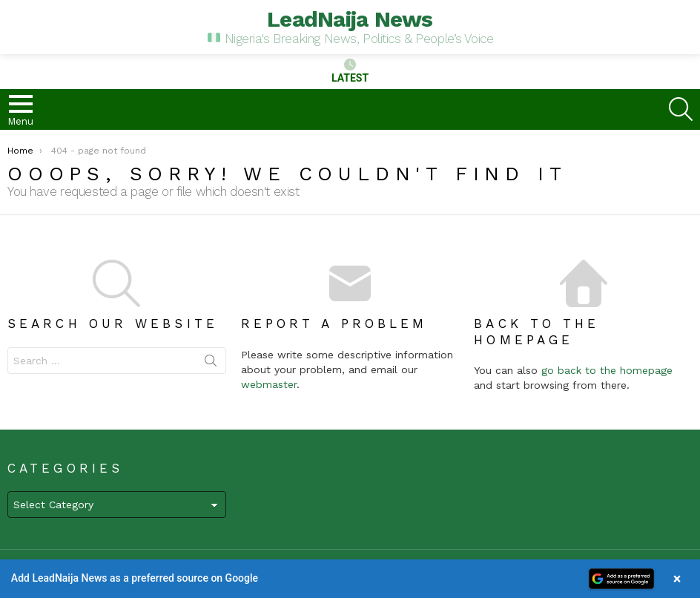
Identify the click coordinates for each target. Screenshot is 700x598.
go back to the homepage (607, 370)
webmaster (269, 384)
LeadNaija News (350, 19)
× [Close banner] (677, 579)
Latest (350, 71)
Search (211, 364)
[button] (350, 579)
